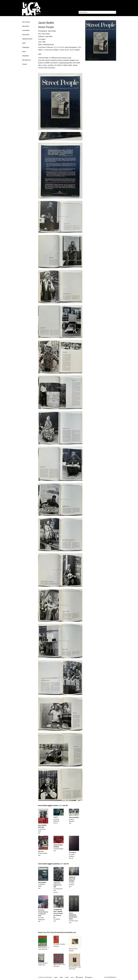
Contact (25, 64)
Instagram (89, 977)
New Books (26, 26)
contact (67, 977)
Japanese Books (27, 39)
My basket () (26, 60)
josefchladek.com (112, 977)
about (61, 977)
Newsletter (25, 56)
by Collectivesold (58, 915)
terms (72, 977)
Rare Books (26, 35)
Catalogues (26, 47)
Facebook (79, 977)
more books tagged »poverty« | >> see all (53, 864)
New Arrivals (26, 22)
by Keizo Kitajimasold (43, 853)
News (24, 52)
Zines (24, 43)
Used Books (26, 30)
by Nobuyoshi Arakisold (42, 829)
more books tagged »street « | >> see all (53, 805)
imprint (56, 977)
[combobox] (97, 12)
